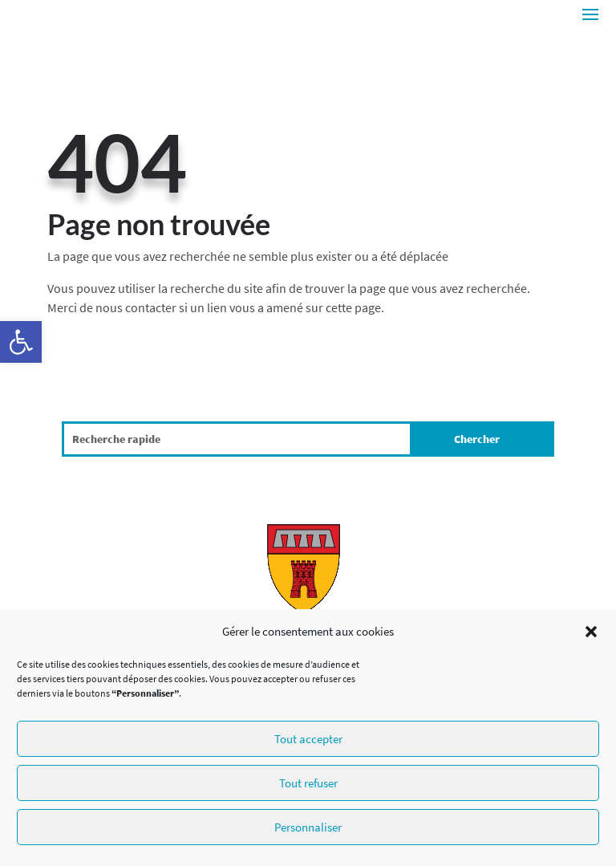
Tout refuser (308, 783)
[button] (21, 342)
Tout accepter (308, 739)
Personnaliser (308, 827)
